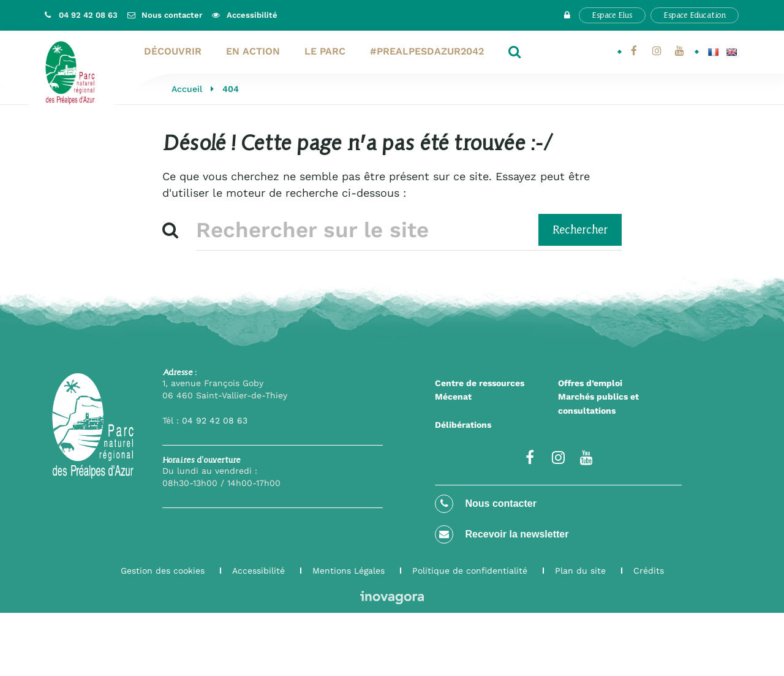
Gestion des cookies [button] (163, 571)
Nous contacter (486, 504)
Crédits (649, 571)
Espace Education (695, 15)
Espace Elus (612, 15)
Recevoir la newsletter (502, 534)
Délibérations (463, 425)
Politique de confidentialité (470, 571)
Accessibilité (258, 571)
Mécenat (453, 397)
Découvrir (173, 51)
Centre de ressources (480, 383)
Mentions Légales (349, 571)
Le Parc (325, 51)
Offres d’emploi (590, 383)
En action (253, 51)
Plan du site (580, 571)
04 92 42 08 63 (215, 420)
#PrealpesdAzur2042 (427, 51)
